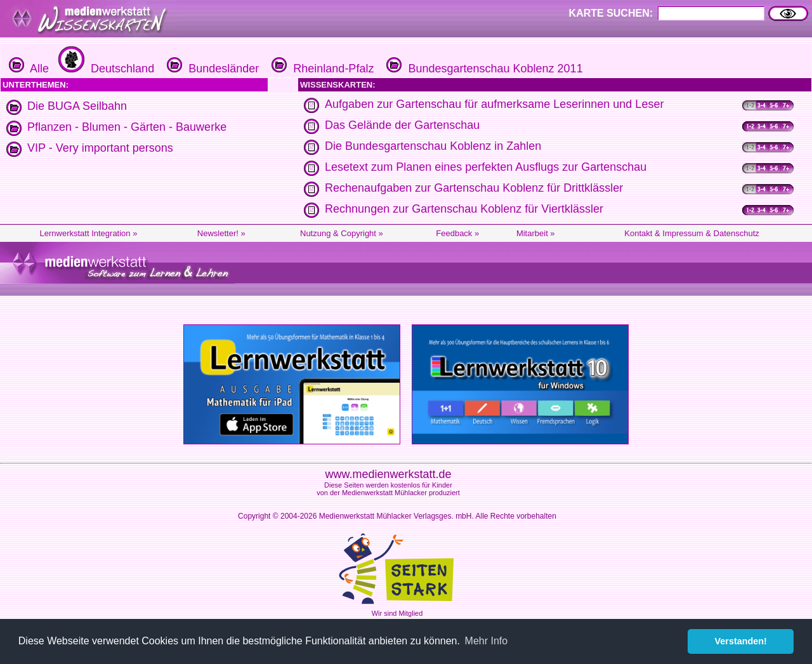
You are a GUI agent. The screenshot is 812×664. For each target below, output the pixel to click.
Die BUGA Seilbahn (77, 106)
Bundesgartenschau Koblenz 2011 (483, 69)
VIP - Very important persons (100, 148)
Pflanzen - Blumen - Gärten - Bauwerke (127, 127)
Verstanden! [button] (741, 641)
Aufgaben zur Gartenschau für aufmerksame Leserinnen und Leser (494, 104)
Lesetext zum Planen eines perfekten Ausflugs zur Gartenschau (486, 167)
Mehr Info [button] (487, 641)
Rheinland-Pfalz (321, 69)
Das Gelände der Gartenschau (402, 125)
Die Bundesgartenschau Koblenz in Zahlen (433, 146)
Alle (29, 69)
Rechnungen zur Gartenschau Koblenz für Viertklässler (464, 209)
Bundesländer (211, 69)
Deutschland (105, 69)
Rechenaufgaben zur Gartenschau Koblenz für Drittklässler (474, 188)
